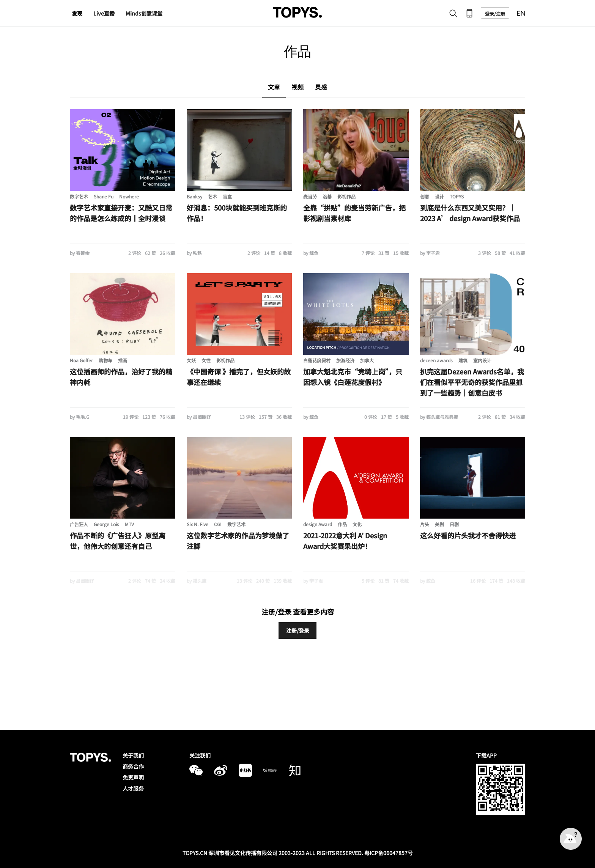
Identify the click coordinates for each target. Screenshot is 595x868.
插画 (123, 360)
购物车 (105, 360)
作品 (342, 524)
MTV (129, 524)
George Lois (106, 524)
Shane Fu (104, 196)
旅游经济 (345, 360)
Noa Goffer (81, 360)
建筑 (463, 360)
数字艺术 (79, 196)
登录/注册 (495, 13)
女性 (206, 360)
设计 (439, 196)
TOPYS (457, 196)
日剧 (454, 524)
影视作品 (346, 196)
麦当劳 (310, 196)
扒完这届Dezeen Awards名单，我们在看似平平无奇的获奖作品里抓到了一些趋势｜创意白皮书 (472, 382)
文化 (357, 524)
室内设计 (482, 360)
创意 (425, 196)
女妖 (191, 360)
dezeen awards (436, 360)
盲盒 (227, 196)
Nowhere (129, 196)
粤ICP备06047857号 (389, 853)
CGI (218, 524)
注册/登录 (298, 631)
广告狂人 (79, 524)
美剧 (439, 524)
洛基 (327, 196)
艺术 (212, 196)
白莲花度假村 (317, 360)
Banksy (194, 196)
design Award (318, 524)
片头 (425, 524)
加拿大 (367, 360)
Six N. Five (198, 524)
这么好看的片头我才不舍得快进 (468, 535)
